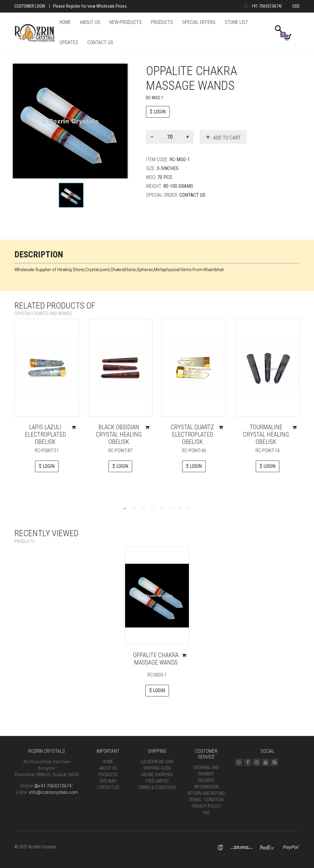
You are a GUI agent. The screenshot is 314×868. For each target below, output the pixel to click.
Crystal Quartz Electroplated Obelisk (192, 434)
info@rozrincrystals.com (54, 792)
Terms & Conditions (157, 787)
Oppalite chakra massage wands (156, 659)
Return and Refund (206, 793)
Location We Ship (157, 762)
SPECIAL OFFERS (199, 22)
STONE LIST (236, 22)
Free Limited (157, 781)
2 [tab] (134, 508)
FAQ (206, 813)
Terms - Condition (206, 800)
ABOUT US (90, 22)
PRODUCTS (162, 22)
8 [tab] (189, 508)
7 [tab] (180, 508)
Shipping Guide (157, 768)
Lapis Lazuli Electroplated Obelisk (45, 434)
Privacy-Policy (206, 806)
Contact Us (192, 195)
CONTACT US (100, 42)
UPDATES (69, 42)
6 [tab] (171, 508)
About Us (108, 768)
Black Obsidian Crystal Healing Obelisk (119, 434)
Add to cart (227, 138)
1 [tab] (125, 508)
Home (108, 762)
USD (296, 6)
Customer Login (30, 6)
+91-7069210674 (262, 6)
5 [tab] (162, 508)
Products (108, 775)
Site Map (108, 781)
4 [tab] (152, 508)
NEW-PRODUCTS (126, 22)
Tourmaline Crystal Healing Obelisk (266, 434)
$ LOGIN (158, 112)
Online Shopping (157, 775)
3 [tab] (143, 508)
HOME (65, 22)
